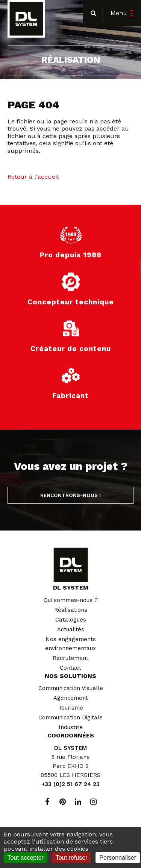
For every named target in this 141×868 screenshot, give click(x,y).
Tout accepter (26, 858)
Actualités (71, 629)
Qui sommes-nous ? (71, 600)
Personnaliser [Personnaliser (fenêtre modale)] (118, 858)
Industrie (71, 727)
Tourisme (71, 708)
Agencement (71, 698)
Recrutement (70, 658)
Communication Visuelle (71, 688)
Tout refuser (71, 858)
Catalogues (71, 620)
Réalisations (71, 610)
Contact (70, 668)
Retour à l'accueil (33, 177)
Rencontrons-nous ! (70, 495)
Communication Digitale (70, 718)
